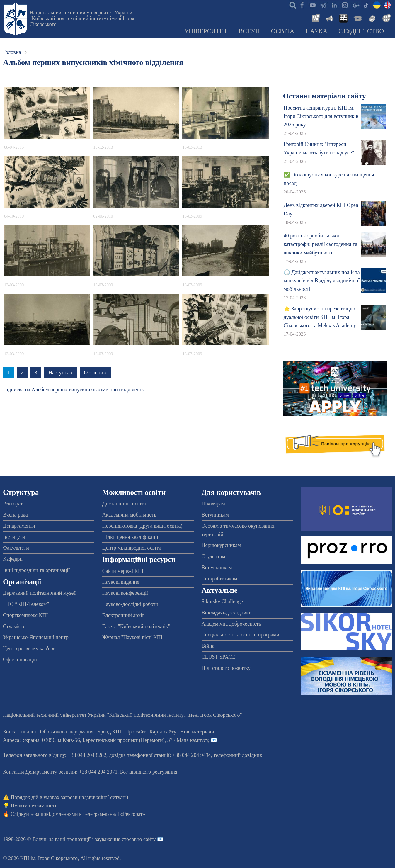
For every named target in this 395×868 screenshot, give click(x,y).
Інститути (14, 537)
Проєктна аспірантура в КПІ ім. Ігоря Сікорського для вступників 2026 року (321, 116)
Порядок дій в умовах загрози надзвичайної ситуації (70, 797)
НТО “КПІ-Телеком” (26, 604)
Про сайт (135, 732)
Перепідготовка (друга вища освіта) (142, 526)
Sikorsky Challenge (222, 602)
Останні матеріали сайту (325, 96)
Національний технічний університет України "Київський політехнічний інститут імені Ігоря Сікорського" (82, 18)
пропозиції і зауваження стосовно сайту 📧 (115, 839)
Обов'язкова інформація (67, 732)
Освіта (283, 31)
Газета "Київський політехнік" (136, 626)
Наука (316, 31)
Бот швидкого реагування (149, 772)
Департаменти (19, 526)
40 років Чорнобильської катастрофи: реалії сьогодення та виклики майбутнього (321, 244)
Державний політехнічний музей (40, 593)
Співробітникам (219, 579)
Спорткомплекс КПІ (25, 615)
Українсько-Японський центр (36, 637)
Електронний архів (124, 615)
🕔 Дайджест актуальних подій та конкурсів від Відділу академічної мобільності (322, 281)
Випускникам (217, 568)
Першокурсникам (221, 545)
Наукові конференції (125, 593)
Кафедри (13, 559)
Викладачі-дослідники (227, 613)
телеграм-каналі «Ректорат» (114, 814)
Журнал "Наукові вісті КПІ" (133, 637)
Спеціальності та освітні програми (241, 635)
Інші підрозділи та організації (36, 570)
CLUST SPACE (219, 657)
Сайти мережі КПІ (123, 571)
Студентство (361, 31)
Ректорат (13, 504)
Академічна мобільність (129, 515)
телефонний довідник (238, 755)
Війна (208, 646)
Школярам (213, 504)
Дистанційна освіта (124, 504)
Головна (12, 52)
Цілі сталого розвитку (226, 668)
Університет (206, 31)
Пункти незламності (34, 806)
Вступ (249, 31)
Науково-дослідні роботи (130, 604)
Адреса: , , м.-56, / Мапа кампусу (105, 740)
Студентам (214, 556)
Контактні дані (19, 732)
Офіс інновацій (20, 660)
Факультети (16, 548)
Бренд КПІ (109, 732)
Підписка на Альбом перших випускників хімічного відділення (74, 390)
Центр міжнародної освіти (132, 548)
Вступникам (215, 515)
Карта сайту (163, 732)
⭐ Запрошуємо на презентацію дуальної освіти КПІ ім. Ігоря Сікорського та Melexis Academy (320, 317)
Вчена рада (15, 515)
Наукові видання (121, 582)
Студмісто (14, 626)
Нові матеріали (197, 732)
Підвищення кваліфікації (130, 537)
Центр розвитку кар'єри (29, 648)
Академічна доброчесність (231, 624)
